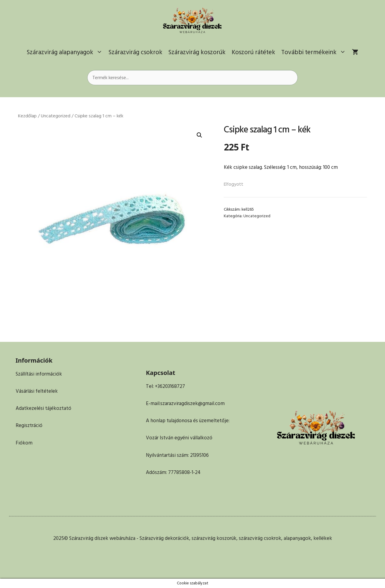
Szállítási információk (39, 374)
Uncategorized (56, 116)
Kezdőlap (27, 116)
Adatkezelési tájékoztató (43, 408)
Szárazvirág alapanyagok (66, 52)
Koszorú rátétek (253, 52)
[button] (199, 135)
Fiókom (24, 443)
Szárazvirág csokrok (136, 52)
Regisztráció (29, 426)
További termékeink (315, 52)
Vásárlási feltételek (37, 391)
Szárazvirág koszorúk (197, 52)
